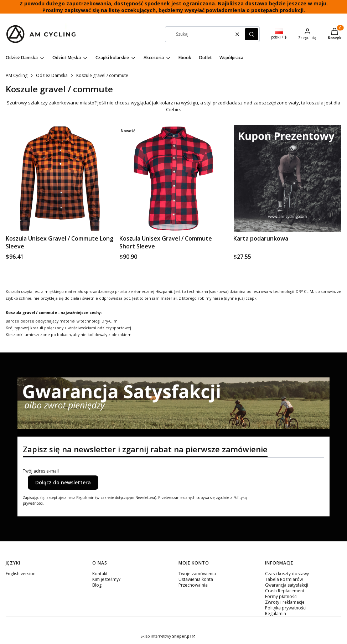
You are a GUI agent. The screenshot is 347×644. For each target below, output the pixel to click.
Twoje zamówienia (197, 574)
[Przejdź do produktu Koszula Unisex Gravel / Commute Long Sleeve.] (60, 179)
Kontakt (100, 574)
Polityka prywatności (286, 608)
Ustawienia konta (196, 579)
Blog (97, 585)
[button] (252, 34)
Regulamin (276, 614)
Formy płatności (281, 596)
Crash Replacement (285, 591)
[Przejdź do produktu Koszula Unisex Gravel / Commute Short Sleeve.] (173, 179)
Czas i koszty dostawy (287, 574)
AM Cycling (17, 75)
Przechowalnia (193, 585)
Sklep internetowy (165, 636)
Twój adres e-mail (41, 471)
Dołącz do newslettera (63, 482)
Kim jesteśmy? (106, 579)
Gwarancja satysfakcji (287, 585)
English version (21, 574)
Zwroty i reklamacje (285, 602)
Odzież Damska (52, 75)
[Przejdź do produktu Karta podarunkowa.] (287, 179)
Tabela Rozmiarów (284, 579)
